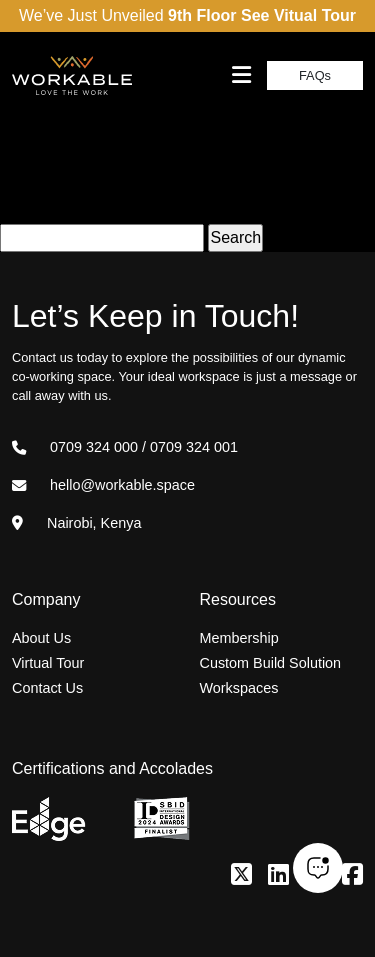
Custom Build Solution (271, 663)
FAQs (315, 75)
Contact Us (47, 688)
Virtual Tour (48, 663)
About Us (41, 638)
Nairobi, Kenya (76, 523)
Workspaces (239, 688)
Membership (239, 638)
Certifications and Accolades (112, 768)
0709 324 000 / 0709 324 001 (125, 447)
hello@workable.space (103, 485)
